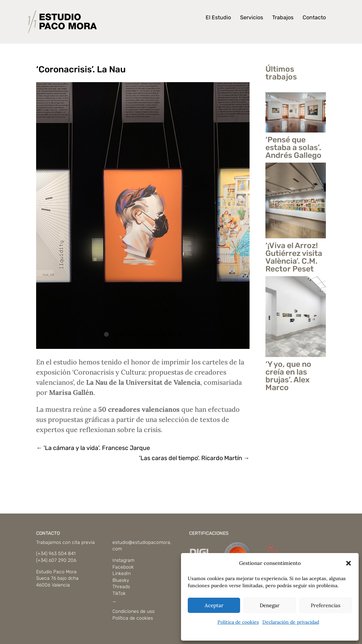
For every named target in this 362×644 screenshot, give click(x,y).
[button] (348, 563)
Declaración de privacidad (291, 622)
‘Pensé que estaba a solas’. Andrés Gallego (293, 147)
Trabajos (283, 18)
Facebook (123, 567)
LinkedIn (122, 574)
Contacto (314, 18)
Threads (121, 587)
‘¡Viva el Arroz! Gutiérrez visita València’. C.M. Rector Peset (294, 257)
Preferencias (326, 605)
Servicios (252, 18)
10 (179, 334)
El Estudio (218, 18)
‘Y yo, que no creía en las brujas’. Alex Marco (288, 376)
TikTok (119, 593)
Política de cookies (238, 622)
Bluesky (121, 580)
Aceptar (214, 605)
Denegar (270, 605)
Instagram (123, 560)
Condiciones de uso (134, 611)
